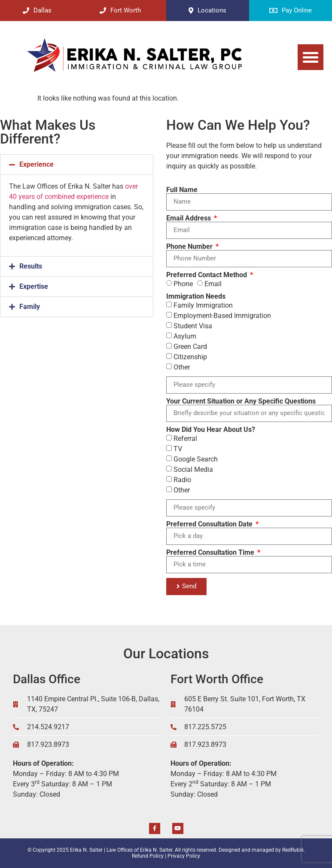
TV (178, 448)
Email (213, 283)
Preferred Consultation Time (211, 553)
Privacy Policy (184, 856)
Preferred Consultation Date (210, 524)
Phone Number (190, 247)
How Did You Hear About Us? (211, 430)
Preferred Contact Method (207, 275)
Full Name (182, 190)
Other (182, 367)
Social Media (193, 469)
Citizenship (190, 356)
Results (31, 266)
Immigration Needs (196, 296)
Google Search (196, 459)
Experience (37, 164)
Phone (183, 283)
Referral (185, 438)
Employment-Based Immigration (222, 315)
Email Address (189, 218)
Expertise (34, 286)
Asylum (185, 336)
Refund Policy (148, 856)
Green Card (190, 346)
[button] (311, 57)
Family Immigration (203, 305)
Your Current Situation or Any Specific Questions (241, 401)
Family (30, 307)
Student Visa (193, 325)
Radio (182, 479)
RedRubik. (294, 850)
